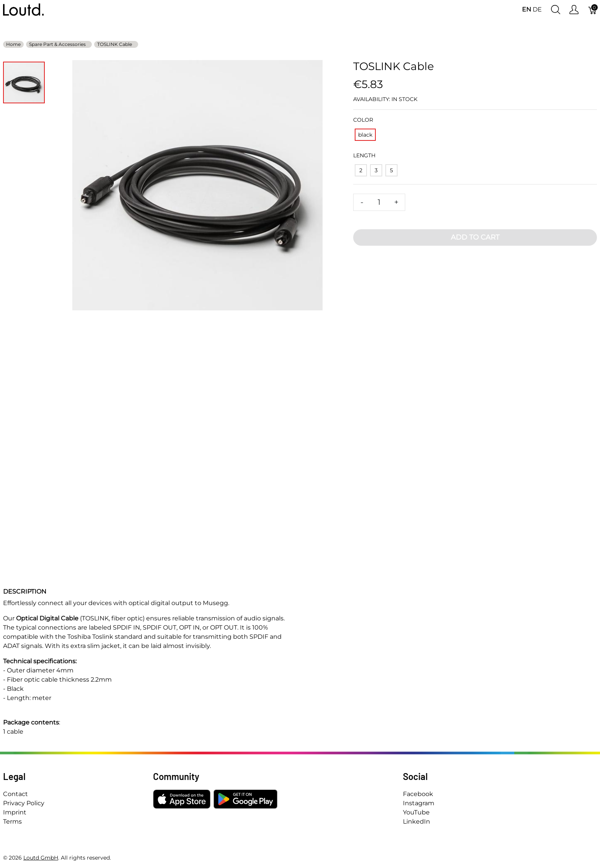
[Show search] (556, 10)
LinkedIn (417, 821)
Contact (15, 794)
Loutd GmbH (41, 858)
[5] (391, 170)
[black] (365, 135)
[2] (361, 170)
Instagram (419, 803)
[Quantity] (379, 202)
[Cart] (593, 10)
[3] (376, 170)
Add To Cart (475, 237)
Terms (12, 821)
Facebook (418, 794)
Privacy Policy (24, 803)
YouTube (416, 812)
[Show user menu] (574, 10)
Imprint (15, 812)
